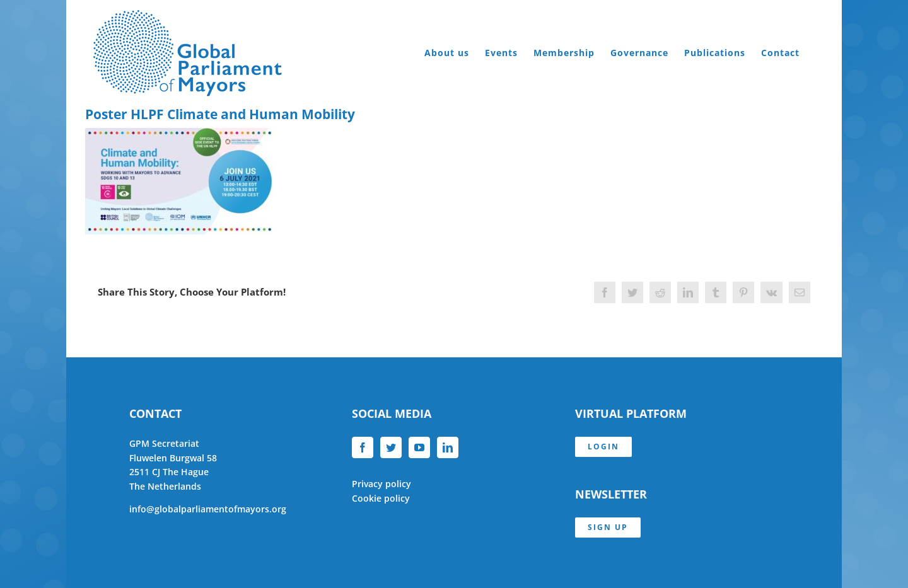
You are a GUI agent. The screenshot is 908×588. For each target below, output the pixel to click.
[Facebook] (363, 447)
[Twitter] (391, 447)
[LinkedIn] (448, 447)
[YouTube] (419, 447)
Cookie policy (381, 498)
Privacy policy (381, 484)
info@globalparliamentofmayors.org (208, 509)
